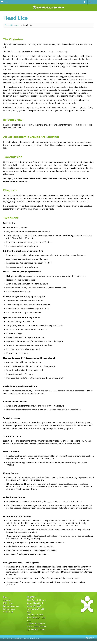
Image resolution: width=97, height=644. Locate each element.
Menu (6, 2)
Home (6, 597)
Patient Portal (9, 609)
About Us (7, 600)
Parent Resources (13, 25)
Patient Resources (11, 606)
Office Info (8, 603)
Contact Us (8, 612)
